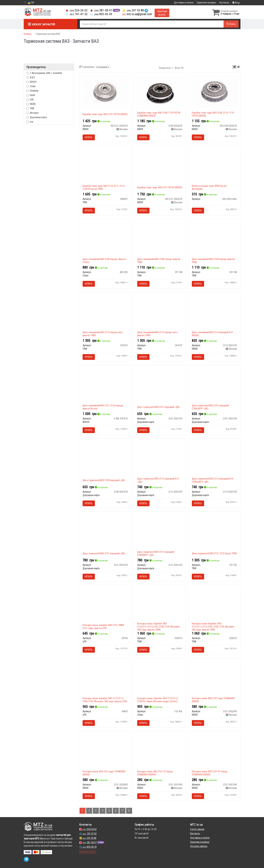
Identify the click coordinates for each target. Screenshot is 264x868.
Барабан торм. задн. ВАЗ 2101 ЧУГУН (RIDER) (105, 114)
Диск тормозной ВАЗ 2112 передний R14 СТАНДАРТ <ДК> (212, 480)
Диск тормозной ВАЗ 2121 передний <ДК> (104, 553)
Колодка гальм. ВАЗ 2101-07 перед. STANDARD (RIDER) (155, 773)
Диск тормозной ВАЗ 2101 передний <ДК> (159, 407)
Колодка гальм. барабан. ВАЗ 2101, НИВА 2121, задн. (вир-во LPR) (103, 627)
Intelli (31, 95)
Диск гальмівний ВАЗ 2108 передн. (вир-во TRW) (159, 261)
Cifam (31, 86)
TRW (30, 108)
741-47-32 (77, 14)
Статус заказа (197, 829)
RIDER (31, 104)
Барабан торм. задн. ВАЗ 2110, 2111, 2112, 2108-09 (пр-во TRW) (104, 187)
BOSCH (31, 82)
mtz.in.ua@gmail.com (137, 14)
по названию (103, 67)
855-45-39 (101, 14)
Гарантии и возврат (200, 842)
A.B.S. (31, 77)
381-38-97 (101, 10)
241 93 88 (134, 10)
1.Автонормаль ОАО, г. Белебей (44, 73)
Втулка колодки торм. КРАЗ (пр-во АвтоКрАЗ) (209, 187)
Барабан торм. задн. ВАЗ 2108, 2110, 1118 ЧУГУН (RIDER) (213, 114)
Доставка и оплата (184, 3)
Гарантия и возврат (206, 3)
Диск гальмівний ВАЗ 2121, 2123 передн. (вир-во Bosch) (103, 407)
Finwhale (32, 91)
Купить (89, 137)
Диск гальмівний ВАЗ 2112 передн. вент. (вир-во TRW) (103, 334)
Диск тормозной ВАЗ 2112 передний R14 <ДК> (158, 480)
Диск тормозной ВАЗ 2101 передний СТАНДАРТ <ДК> (210, 407)
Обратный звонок (162, 13)
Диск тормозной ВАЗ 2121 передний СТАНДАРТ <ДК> (156, 553)
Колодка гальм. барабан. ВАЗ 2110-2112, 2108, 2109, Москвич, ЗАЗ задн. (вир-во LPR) (105, 700)
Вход (236, 3)
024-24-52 (77, 10)
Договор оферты (199, 846)
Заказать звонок (88, 852)
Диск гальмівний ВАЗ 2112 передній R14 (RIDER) (212, 334)
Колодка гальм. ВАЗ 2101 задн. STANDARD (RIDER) (213, 700)
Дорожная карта (37, 117)
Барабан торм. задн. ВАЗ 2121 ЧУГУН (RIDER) (160, 187)
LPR (30, 100)
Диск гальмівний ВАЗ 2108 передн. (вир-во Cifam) (104, 261)
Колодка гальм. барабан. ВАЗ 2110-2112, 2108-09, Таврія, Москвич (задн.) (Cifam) (158, 700)
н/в (30, 122)
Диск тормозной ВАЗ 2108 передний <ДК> (104, 480)
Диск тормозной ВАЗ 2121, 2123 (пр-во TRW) (214, 553)
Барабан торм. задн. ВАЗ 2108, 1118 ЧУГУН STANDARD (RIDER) (159, 114)
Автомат (33, 113)
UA (31, 3)
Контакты (224, 3)
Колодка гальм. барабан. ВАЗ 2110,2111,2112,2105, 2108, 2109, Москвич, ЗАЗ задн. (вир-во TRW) (159, 627)
